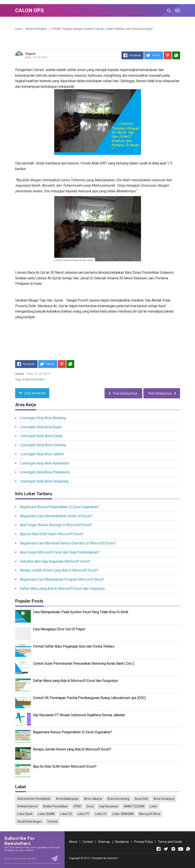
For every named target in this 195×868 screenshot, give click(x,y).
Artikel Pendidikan (33, 379)
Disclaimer (122, 842)
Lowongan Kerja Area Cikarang (43, 445)
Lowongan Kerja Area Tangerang (44, 481)
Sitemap (104, 842)
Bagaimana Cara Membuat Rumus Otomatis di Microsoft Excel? (68, 543)
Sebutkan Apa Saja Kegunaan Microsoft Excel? (55, 561)
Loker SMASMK (123, 814)
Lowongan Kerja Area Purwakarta (45, 472)
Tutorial (52, 822)
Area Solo (141, 799)
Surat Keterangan (29, 822)
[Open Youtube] (181, 849)
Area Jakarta (93, 799)
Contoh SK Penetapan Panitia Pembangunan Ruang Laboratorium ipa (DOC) (89, 698)
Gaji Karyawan (109, 806)
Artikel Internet (28, 806)
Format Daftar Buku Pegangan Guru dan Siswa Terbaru (74, 646)
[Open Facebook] (159, 849)
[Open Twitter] (166, 849)
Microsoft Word (150, 814)
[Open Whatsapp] (188, 849)
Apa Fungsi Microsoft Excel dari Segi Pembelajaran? (60, 552)
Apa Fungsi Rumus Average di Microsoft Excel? (56, 525)
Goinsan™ (113, 858)
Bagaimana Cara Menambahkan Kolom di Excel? (56, 516)
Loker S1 (101, 814)
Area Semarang (118, 799)
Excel (90, 806)
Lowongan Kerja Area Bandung (43, 418)
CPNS (77, 806)
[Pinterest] (168, 55)
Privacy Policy (144, 842)
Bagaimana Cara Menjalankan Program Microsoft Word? (62, 579)
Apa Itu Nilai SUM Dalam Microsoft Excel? (52, 534)
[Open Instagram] (173, 849)
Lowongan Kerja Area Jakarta (42, 454)
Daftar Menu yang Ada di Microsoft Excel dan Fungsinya (62, 589)
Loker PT (84, 814)
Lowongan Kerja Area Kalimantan (45, 463)
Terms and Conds (170, 842)
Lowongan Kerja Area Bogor (41, 427)
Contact (88, 842)
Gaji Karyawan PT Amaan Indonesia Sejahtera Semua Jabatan (79, 715)
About (73, 842)
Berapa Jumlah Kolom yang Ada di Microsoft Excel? (59, 570)
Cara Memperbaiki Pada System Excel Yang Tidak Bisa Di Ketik (81, 612)
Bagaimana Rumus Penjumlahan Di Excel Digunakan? (60, 507)
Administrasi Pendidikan (34, 799)
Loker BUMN (46, 814)
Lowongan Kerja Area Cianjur (41, 436)
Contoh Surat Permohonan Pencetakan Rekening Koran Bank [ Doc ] (84, 663)
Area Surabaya (164, 799)
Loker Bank (25, 814)
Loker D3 (66, 814)
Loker (153, 806)
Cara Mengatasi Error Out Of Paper (59, 629)
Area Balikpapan (67, 799)
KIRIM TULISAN (134, 806)
